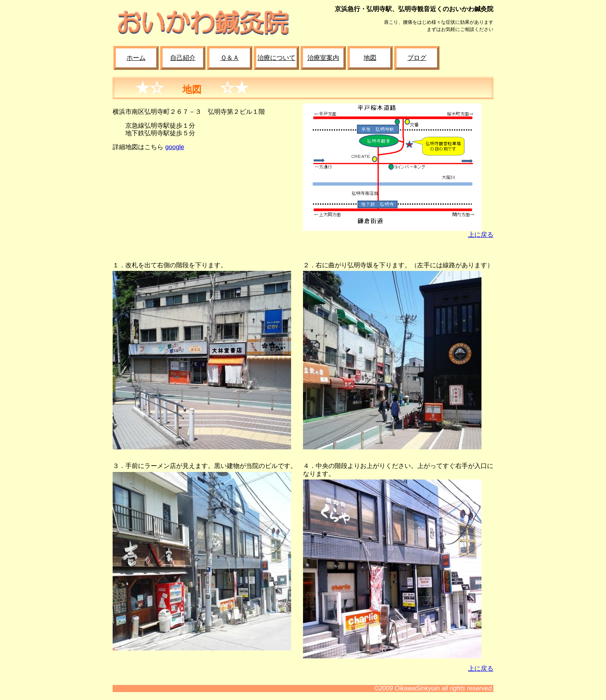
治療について (276, 58)
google (175, 147)
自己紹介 (183, 58)
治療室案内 (323, 58)
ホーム (136, 58)
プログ (417, 58)
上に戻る (481, 235)
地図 (370, 58)
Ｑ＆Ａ (230, 58)
